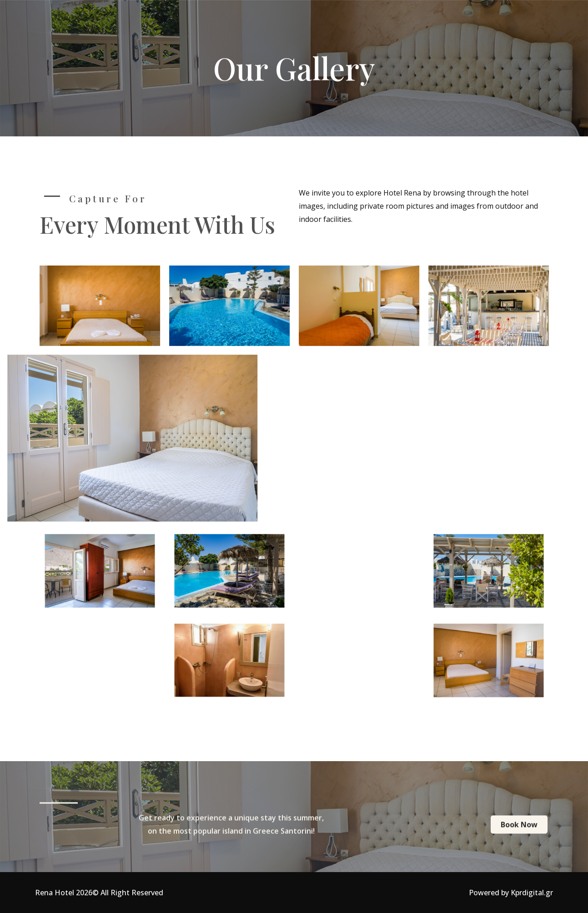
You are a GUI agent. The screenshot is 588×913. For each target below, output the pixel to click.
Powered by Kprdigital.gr (511, 893)
